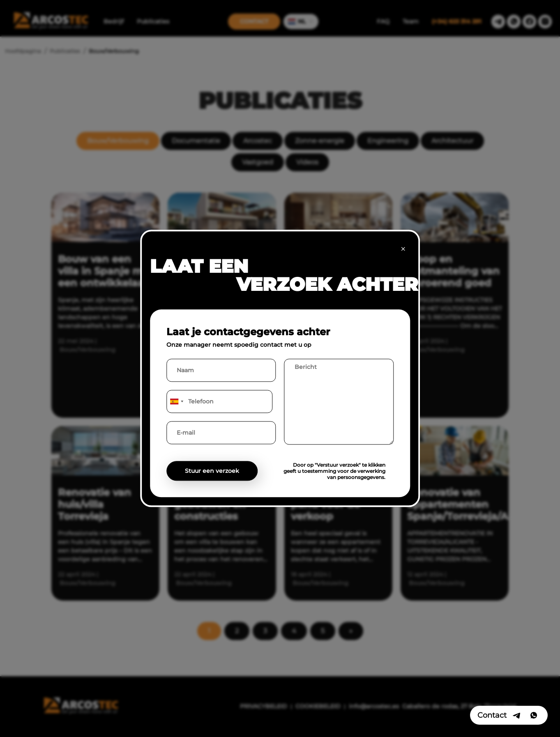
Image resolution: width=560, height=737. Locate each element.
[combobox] (176, 402)
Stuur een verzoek (212, 471)
